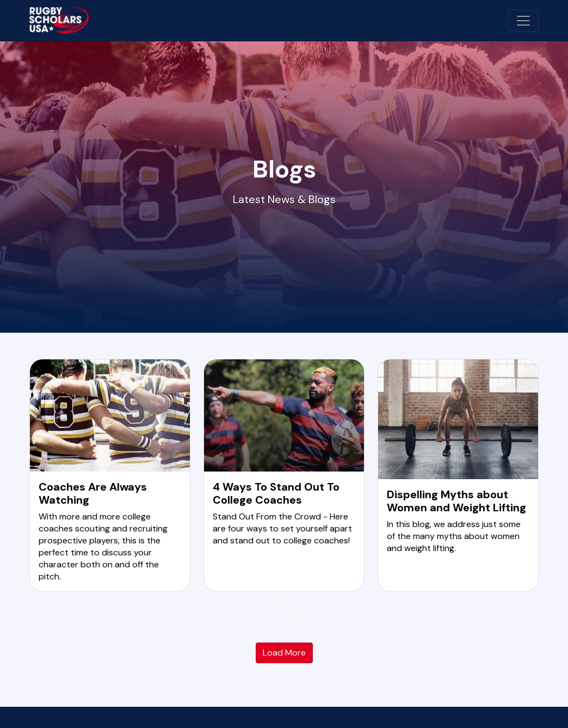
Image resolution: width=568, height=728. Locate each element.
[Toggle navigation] (523, 21)
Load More (284, 653)
